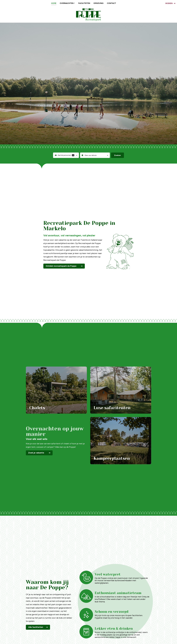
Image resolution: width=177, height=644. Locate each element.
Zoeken (117, 155)
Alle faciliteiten (36, 627)
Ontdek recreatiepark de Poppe (61, 266)
